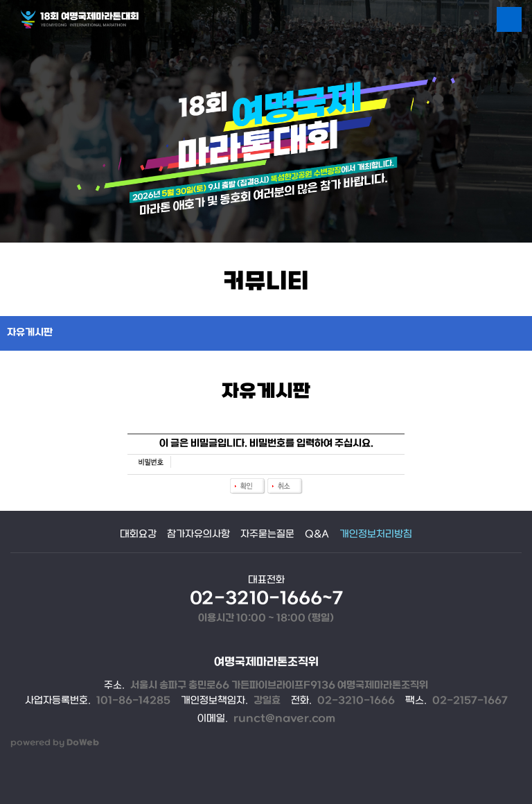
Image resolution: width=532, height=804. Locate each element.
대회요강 (138, 535)
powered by (55, 743)
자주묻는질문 (267, 535)
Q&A (317, 535)
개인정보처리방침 (376, 535)
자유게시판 (30, 333)
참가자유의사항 (198, 535)
